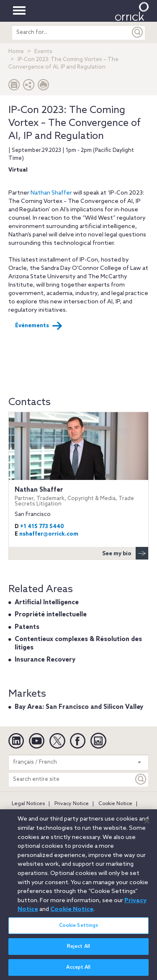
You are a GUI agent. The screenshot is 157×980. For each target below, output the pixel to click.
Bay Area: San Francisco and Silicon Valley (79, 707)
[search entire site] (71, 32)
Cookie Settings (79, 929)
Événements (39, 326)
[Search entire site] (71, 779)
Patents (27, 627)
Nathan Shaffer (51, 193)
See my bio (125, 553)
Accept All (78, 971)
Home (16, 52)
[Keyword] (141, 779)
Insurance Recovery (45, 660)
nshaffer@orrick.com (49, 534)
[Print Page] (44, 87)
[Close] (147, 825)
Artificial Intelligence (47, 603)
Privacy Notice (72, 804)
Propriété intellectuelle (51, 615)
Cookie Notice (115, 804)
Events (43, 52)
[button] (29, 87)
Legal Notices (28, 804)
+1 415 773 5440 (42, 527)
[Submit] (138, 32)
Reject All (78, 950)
